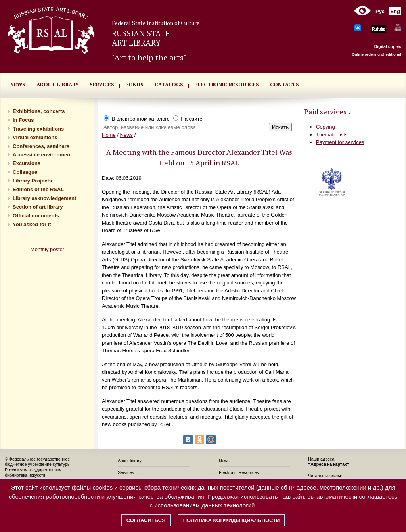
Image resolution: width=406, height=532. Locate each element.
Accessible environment (42, 155)
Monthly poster (47, 249)
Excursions (27, 163)
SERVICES (102, 85)
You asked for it (32, 224)
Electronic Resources (239, 472)
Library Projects (32, 181)
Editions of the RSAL (38, 189)
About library (57, 85)
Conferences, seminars (41, 146)
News (127, 135)
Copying (326, 127)
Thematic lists (332, 135)
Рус (380, 11)
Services (126, 472)
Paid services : (327, 111)
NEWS (18, 85)
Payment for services (340, 142)
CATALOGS (169, 85)
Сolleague (25, 172)
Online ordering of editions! (376, 54)
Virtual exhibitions (35, 137)
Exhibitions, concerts (39, 111)
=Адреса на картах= (329, 464)
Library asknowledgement (44, 198)
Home (109, 135)
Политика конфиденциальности (232, 520)
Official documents (36, 216)
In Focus (23, 120)
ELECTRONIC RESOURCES (227, 85)
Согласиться (146, 520)
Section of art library (38, 207)
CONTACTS (284, 85)
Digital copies (388, 46)
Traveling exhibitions (38, 129)
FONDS (134, 85)
